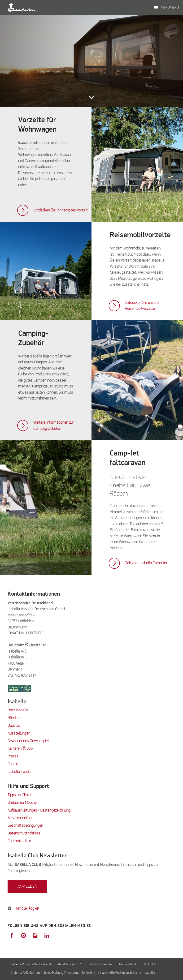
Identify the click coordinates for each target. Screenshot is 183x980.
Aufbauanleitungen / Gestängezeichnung (39, 810)
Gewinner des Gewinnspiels (29, 741)
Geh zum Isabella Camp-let (146, 563)
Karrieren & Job (20, 749)
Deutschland (128, 964)
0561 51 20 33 (152, 964)
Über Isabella (18, 710)
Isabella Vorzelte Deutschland (31, 964)
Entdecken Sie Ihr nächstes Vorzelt (61, 210)
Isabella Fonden (20, 772)
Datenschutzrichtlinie (24, 833)
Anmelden (27, 887)
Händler (14, 718)
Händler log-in (27, 909)
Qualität (14, 726)
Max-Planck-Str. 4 (70, 964)
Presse (13, 756)
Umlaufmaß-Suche (23, 803)
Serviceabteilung (20, 818)
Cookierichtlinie (19, 841)
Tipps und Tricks (20, 795)
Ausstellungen (19, 733)
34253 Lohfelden (101, 964)
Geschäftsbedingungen (25, 826)
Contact (14, 764)
